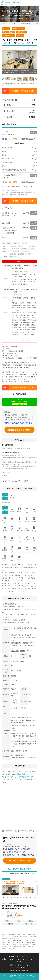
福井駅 (21, 635)
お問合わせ (26, 970)
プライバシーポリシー (19, 968)
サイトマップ (24, 965)
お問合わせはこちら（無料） (20, 430)
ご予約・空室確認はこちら (21, 860)
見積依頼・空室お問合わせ (23, 91)
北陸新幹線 (15, 651)
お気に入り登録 (21, 394)
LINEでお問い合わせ (19, 403)
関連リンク (14, 965)
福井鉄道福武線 (16, 643)
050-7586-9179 (22, 423)
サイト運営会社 (15, 970)
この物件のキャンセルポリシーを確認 (15, 481)
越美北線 (14, 635)
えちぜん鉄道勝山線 (18, 638)
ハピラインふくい (17, 646)
